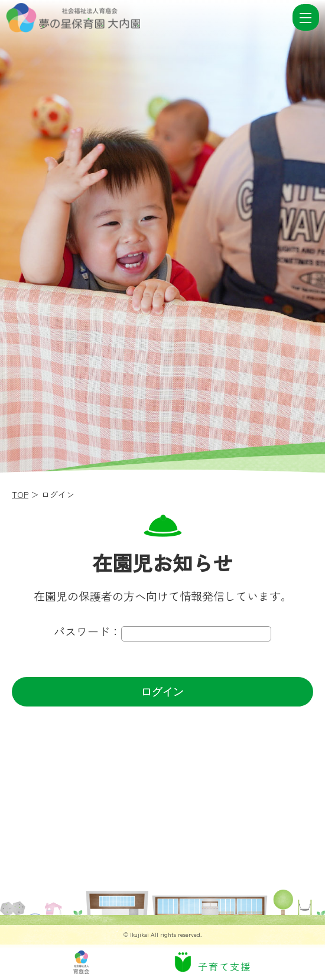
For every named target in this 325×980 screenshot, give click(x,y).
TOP (20, 494)
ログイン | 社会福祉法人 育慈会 (148, 18)
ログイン (162, 692)
